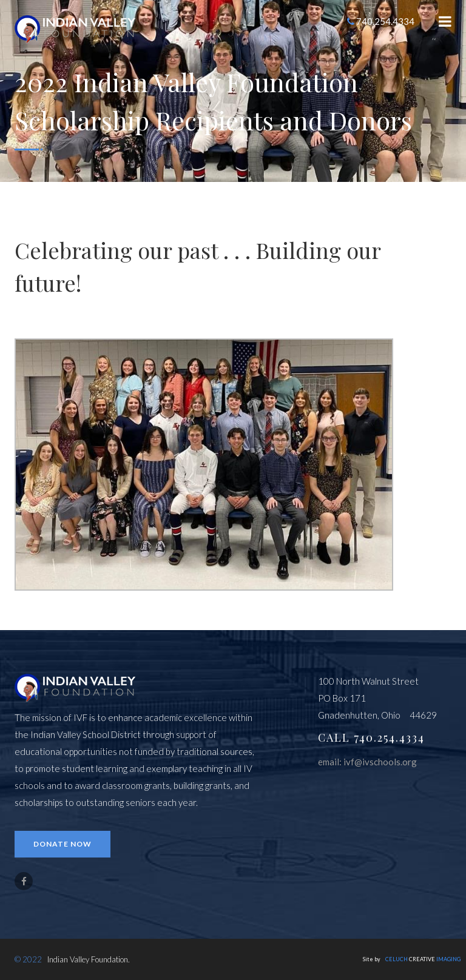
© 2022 (28, 959)
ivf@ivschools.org (380, 762)
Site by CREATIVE (412, 959)
